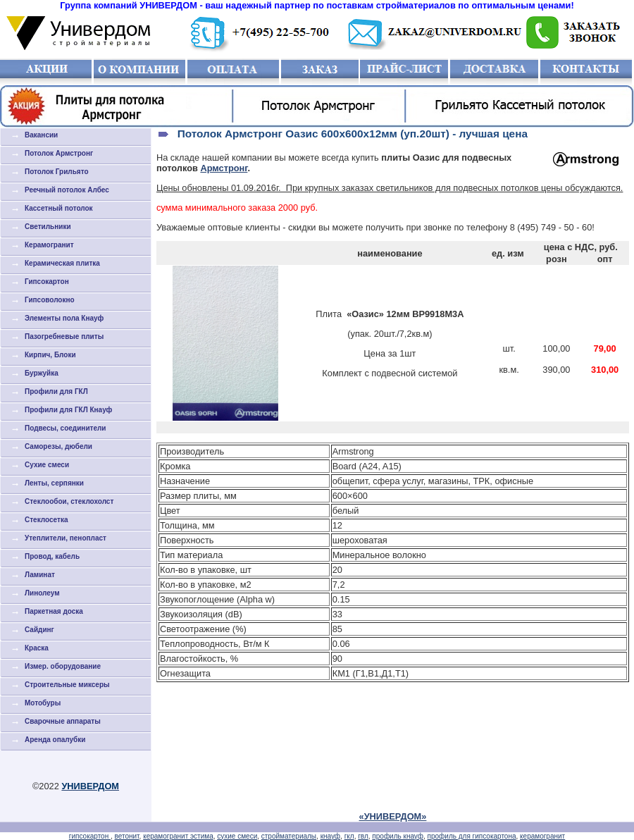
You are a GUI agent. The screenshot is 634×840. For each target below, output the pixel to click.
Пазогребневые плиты (64, 336)
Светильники (48, 227)
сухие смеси (237, 836)
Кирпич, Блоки (50, 355)
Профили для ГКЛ (56, 391)
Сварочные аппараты (63, 721)
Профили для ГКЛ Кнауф (68, 410)
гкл (349, 836)
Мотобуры (43, 703)
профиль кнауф (398, 836)
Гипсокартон (47, 282)
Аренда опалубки (55, 740)
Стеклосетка (46, 520)
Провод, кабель (52, 556)
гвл (363, 836)
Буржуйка (42, 373)
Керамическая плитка (62, 263)
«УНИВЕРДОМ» (393, 816)
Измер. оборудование (63, 666)
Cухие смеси (47, 465)
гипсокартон (90, 836)
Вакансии (41, 135)
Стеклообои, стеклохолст (69, 501)
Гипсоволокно (50, 300)
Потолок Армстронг (59, 153)
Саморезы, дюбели (58, 446)
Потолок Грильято (57, 172)
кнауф (330, 836)
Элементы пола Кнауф (64, 318)
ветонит (127, 836)
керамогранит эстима (178, 836)
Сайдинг (39, 630)
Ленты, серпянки (54, 483)
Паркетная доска (54, 611)
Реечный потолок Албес (67, 190)
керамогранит (542, 836)
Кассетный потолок (59, 208)
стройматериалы (289, 836)
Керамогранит (49, 245)
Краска (37, 648)
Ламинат (40, 575)
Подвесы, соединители (66, 428)
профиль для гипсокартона (472, 836)
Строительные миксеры (67, 685)
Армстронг (224, 168)
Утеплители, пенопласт (66, 538)
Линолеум (42, 593)
